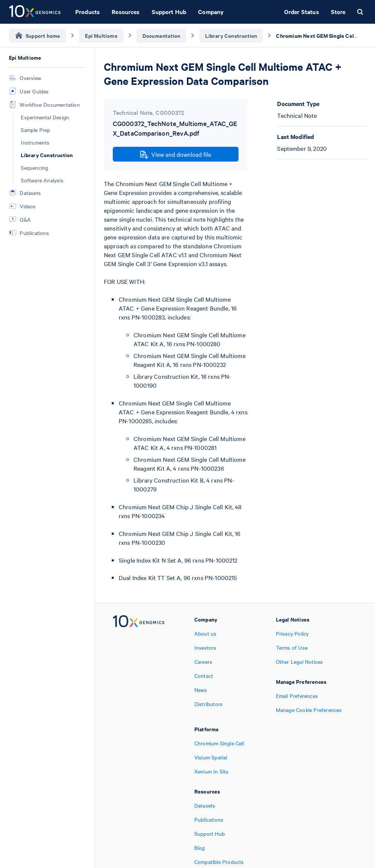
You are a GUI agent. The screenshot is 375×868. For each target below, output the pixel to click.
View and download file (176, 155)
